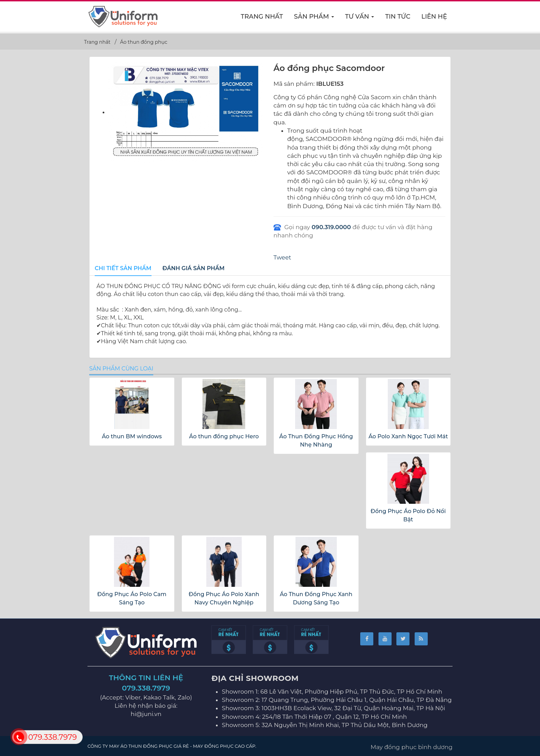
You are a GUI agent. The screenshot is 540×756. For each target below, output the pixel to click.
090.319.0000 (331, 227)
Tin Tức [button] (398, 17)
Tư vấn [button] (360, 19)
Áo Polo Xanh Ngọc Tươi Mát (408, 436)
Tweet (282, 257)
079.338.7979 (146, 688)
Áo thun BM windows (132, 436)
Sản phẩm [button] (314, 19)
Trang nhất (262, 17)
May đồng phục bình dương (412, 747)
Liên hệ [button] (434, 17)
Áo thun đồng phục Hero (224, 436)
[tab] (123, 269)
